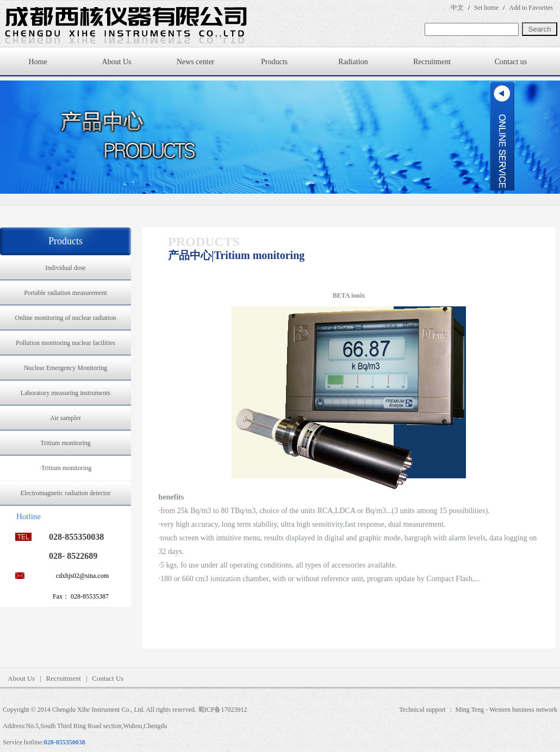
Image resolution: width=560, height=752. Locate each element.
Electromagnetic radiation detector (66, 493)
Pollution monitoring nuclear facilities (66, 343)
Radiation (353, 62)
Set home (486, 8)
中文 (457, 8)
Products (274, 62)
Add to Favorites (531, 8)
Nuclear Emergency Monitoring (66, 368)
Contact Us (108, 678)
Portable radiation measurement (66, 293)
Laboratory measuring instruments (66, 393)
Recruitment (432, 62)
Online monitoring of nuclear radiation (66, 318)
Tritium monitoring (66, 443)
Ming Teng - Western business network (506, 710)
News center (196, 62)
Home (38, 62)
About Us (116, 62)
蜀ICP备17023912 (223, 710)
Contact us (511, 62)
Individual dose (65, 268)
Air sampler (66, 418)
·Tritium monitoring (66, 468)
